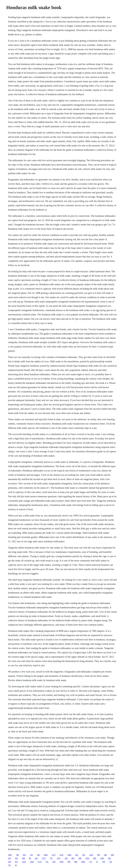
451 (16, 862)
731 (51, 858)
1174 (40, 862)
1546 (61, 862)
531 (47, 862)
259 (9, 862)
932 (16, 858)
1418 (32, 862)
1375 (54, 855)
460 (76, 862)
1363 (102, 858)
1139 (61, 855)
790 (17, 855)
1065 (83, 862)
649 (112, 855)
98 (30, 858)
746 (38, 855)
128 (66, 858)
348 (23, 858)
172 (91, 862)
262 (36, 858)
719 (111, 862)
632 (24, 855)
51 (97, 862)
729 (104, 862)
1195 (87, 858)
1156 (91, 855)
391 (84, 855)
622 (110, 858)
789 (69, 862)
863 (73, 858)
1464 (69, 855)
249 (105, 855)
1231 (24, 862)
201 (77, 855)
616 (9, 858)
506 (80, 858)
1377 (44, 858)
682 (95, 858)
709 (98, 855)
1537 (59, 858)
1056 (46, 855)
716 (31, 855)
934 (54, 862)
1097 (10, 855)
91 (16, 865)
